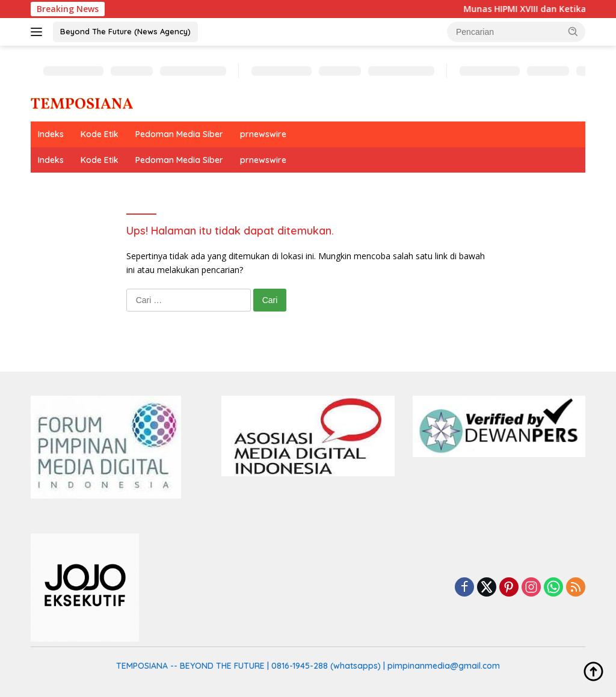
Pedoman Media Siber (179, 134)
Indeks (51, 134)
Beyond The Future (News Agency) (125, 31)
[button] (573, 31)
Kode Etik (100, 134)
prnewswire (263, 134)
